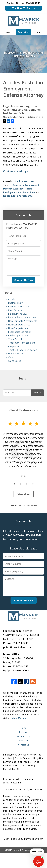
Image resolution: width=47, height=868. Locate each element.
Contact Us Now (24, 280)
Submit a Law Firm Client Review (23, 505)
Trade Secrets (16, 339)
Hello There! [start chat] (37, 852)
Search (38, 392)
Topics (8, 293)
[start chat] (39, 861)
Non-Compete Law (18, 328)
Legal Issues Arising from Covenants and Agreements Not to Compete (22, 110)
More (39, 32)
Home (8, 32)
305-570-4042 (20, 666)
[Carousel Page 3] (27, 484)
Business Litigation (18, 306)
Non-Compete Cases (19, 325)
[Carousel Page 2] (20, 484)
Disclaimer (23, 732)
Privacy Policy (23, 736)
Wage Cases (15, 361)
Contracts (18, 185)
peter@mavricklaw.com (17, 647)
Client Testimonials (24, 410)
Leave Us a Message (24, 548)
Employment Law (24, 181)
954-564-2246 (20, 643)
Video (11, 357)
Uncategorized (16, 354)
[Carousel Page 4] (33, 484)
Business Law (15, 303)
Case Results (15, 310)
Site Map (24, 741)
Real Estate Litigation (20, 332)
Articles (12, 299)
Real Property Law (18, 335)
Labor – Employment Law (22, 317)
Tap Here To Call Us (23, 8)
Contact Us (23, 32)
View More (24, 494)
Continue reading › (15, 171)
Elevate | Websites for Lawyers (24, 850)
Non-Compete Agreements (23, 321)
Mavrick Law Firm (34, 839)
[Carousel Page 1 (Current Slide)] (14, 484)
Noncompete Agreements (18, 196)
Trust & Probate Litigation (23, 350)
